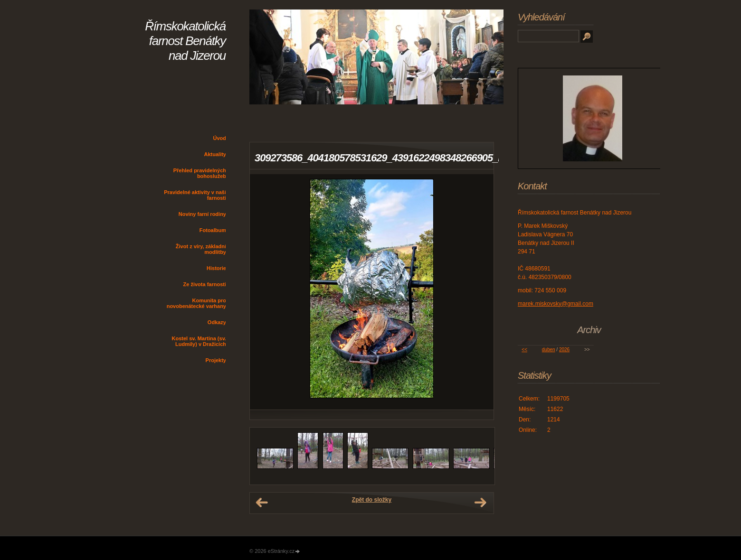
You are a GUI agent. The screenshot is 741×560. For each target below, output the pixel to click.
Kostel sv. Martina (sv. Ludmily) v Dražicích (199, 341)
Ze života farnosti (205, 284)
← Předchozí (262, 503)
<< (524, 350)
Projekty (216, 360)
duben (549, 350)
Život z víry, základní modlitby (201, 249)
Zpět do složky (372, 500)
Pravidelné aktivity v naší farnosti (195, 195)
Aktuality (215, 154)
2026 (564, 350)
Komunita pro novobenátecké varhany (196, 303)
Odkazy (217, 322)
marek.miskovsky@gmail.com (556, 304)
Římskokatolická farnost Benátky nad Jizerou (185, 41)
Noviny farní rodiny (202, 214)
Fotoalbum (213, 230)
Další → (480, 503)
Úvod (220, 138)
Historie (216, 268)
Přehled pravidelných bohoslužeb (200, 173)
